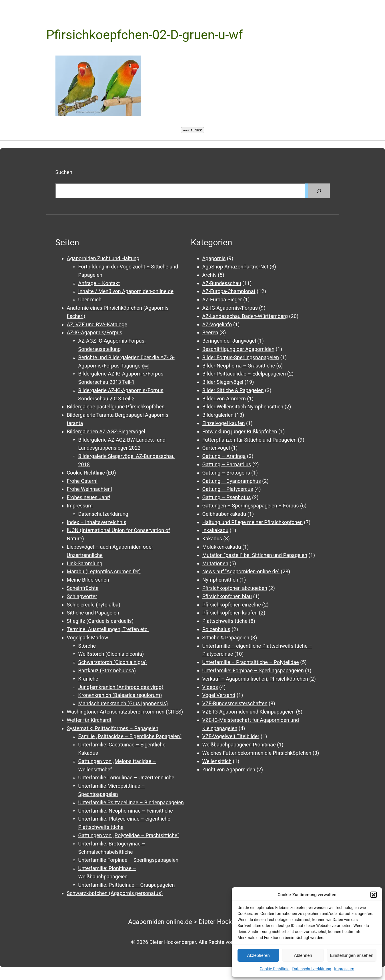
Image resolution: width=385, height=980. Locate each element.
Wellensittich (217, 761)
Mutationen (215, 563)
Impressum (344, 969)
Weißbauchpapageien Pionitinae (239, 745)
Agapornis (214, 258)
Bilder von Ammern (224, 399)
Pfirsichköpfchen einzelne (232, 605)
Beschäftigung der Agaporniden (239, 349)
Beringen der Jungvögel (229, 341)
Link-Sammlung (85, 563)
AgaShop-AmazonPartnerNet (235, 267)
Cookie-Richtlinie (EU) (91, 473)
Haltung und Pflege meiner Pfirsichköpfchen (253, 522)
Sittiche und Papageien (93, 613)
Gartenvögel (216, 448)
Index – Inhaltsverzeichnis (97, 522)
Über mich (90, 300)
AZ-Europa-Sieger (222, 300)
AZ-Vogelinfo (217, 324)
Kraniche (88, 679)
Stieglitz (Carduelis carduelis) (100, 621)
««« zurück (192, 130)
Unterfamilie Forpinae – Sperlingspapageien (128, 860)
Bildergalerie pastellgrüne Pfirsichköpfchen (116, 407)
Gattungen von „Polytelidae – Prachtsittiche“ (129, 835)
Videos (210, 687)
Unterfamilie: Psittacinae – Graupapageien (127, 885)
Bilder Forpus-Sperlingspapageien (241, 357)
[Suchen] (319, 191)
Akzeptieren (258, 955)
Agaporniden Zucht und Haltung (103, 258)
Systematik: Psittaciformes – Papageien (113, 728)
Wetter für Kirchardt (89, 720)
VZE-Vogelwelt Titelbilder (231, 736)
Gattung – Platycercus (228, 489)
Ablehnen (303, 955)
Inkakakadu (216, 530)
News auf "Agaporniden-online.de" (241, 571)
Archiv (210, 275)
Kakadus (212, 539)
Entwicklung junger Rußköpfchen (240, 431)
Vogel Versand (219, 695)
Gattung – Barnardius (227, 464)
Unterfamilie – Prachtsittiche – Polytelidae (251, 662)
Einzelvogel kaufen (224, 423)
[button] (374, 895)
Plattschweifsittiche (225, 621)
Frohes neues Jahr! (89, 497)
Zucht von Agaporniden (229, 769)
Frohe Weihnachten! (89, 489)
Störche (87, 646)
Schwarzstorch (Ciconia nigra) (113, 662)
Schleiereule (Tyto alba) (94, 605)
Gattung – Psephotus (227, 497)
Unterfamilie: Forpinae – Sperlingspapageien (253, 670)
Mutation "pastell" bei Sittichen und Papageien (255, 555)
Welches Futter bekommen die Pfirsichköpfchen (257, 753)
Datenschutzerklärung (312, 969)
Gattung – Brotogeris (226, 473)
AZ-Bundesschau (222, 283)
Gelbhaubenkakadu (224, 514)
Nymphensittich (220, 580)
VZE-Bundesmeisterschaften (235, 703)
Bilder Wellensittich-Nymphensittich (243, 407)
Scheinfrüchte (83, 588)
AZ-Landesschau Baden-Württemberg (245, 316)
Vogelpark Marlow (88, 638)
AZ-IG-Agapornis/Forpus (95, 332)
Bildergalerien (218, 415)
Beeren (210, 332)
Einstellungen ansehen (352, 955)
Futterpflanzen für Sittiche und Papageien (250, 440)
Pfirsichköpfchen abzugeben (235, 588)
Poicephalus (216, 629)
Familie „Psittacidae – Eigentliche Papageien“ (130, 736)
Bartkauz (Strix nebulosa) (107, 670)
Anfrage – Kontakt (99, 283)
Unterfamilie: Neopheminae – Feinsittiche (126, 811)
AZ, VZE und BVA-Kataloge (97, 324)
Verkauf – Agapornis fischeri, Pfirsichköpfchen (255, 679)
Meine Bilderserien (88, 580)
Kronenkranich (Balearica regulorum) (120, 695)
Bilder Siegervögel (223, 382)
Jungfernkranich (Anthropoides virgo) (121, 687)
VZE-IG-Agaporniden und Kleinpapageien (249, 712)
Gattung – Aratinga (224, 456)
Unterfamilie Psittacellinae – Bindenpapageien (131, 802)
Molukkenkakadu (222, 547)
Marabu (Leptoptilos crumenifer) (104, 571)
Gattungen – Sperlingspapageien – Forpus (251, 506)
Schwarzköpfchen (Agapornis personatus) (115, 893)
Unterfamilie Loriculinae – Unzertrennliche (126, 778)
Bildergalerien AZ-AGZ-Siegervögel (106, 431)
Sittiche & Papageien (226, 638)
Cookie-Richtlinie (275, 969)
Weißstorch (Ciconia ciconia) (111, 654)
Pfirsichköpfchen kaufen (230, 613)
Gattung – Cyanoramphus (232, 481)
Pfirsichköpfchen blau (227, 596)
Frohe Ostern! (82, 481)
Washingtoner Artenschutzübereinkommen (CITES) (125, 712)
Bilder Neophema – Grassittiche (239, 366)
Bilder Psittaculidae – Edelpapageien (244, 374)
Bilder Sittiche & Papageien (233, 390)
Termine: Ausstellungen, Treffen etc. (108, 629)
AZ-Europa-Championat (229, 291)
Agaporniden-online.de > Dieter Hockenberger (192, 922)
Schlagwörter (82, 596)
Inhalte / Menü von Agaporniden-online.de (126, 291)
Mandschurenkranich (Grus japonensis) (123, 703)
